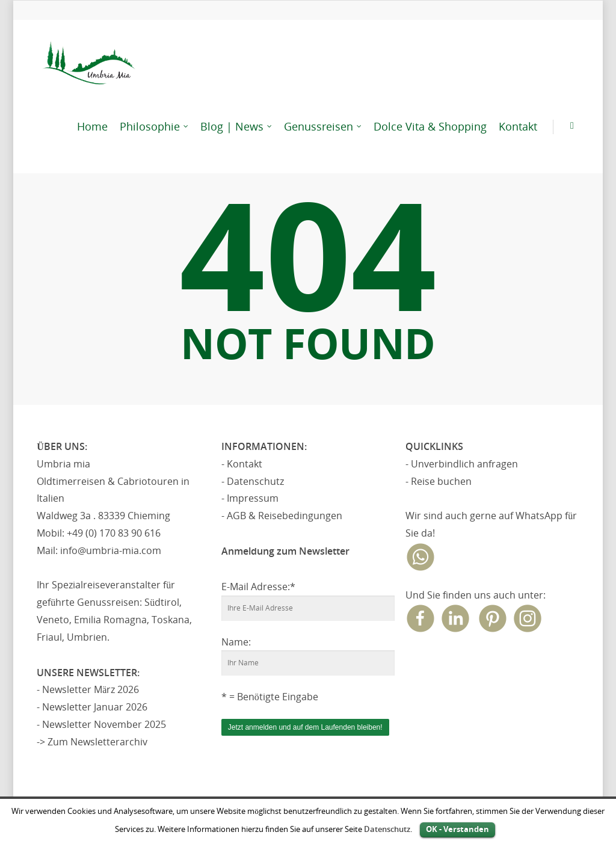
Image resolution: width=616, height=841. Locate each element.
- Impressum (250, 498)
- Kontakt (242, 464)
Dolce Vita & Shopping (430, 126)
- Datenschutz (253, 481)
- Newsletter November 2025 (101, 724)
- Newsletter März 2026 (88, 689)
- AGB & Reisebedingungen (282, 516)
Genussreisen (323, 127)
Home (92, 126)
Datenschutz (387, 829)
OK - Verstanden (457, 829)
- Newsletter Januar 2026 (92, 707)
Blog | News (237, 127)
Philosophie (155, 127)
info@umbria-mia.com (111, 550)
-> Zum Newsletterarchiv (92, 742)
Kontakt (518, 126)
